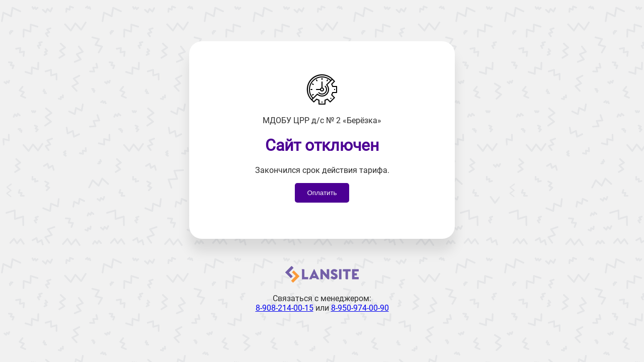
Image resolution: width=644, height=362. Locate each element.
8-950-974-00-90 (360, 308)
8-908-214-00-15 (285, 308)
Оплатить (322, 193)
